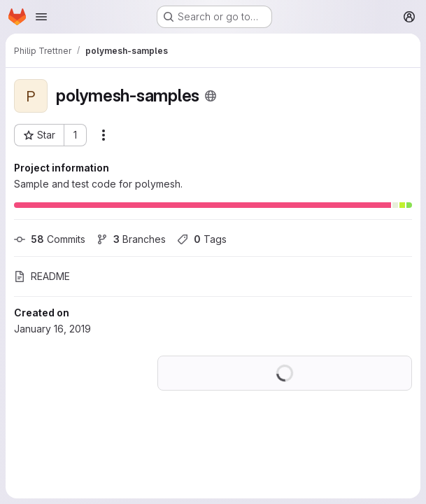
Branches (131, 239)
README (42, 276)
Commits (50, 239)
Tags (202, 239)
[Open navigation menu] (41, 17)
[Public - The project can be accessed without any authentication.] (211, 96)
